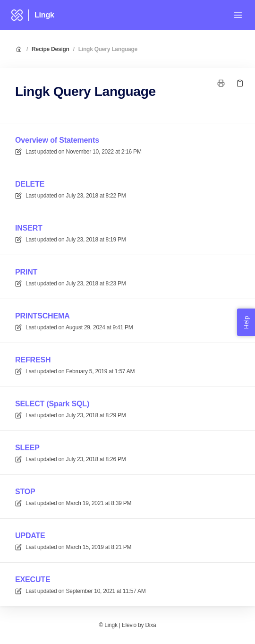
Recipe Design (51, 49)
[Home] (17, 15)
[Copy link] (240, 83)
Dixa (150, 625)
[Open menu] (238, 15)
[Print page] (221, 83)
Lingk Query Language (108, 49)
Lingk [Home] (44, 15)
